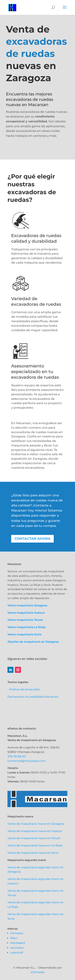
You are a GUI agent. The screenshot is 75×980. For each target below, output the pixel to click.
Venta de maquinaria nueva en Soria (33, 853)
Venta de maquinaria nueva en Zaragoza (36, 824)
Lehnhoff (17, 953)
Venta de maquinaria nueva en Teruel (34, 838)
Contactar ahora (32, 539)
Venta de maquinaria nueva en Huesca (35, 831)
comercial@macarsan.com (27, 761)
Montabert (18, 943)
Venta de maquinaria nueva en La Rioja (35, 845)
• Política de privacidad (24, 689)
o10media (37, 972)
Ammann (17, 948)
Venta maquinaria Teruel (25, 620)
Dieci (14, 938)
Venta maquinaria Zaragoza (27, 605)
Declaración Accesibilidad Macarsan (33, 697)
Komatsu (17, 933)
